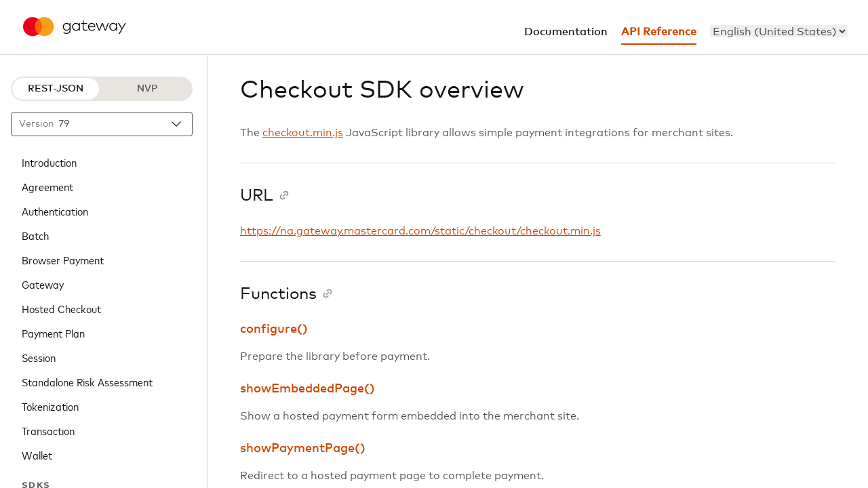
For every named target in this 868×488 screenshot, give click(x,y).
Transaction (48, 430)
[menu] (779, 31)
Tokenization (50, 406)
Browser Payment (63, 260)
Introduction (49, 162)
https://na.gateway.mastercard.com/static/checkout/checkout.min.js (420, 231)
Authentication (55, 211)
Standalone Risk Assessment (87, 382)
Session (39, 357)
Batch (35, 235)
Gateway (43, 284)
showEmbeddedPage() (308, 389)
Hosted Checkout (61, 308)
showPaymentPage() (303, 449)
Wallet (37, 455)
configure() (274, 329)
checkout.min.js (303, 133)
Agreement (47, 186)
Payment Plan (53, 333)
